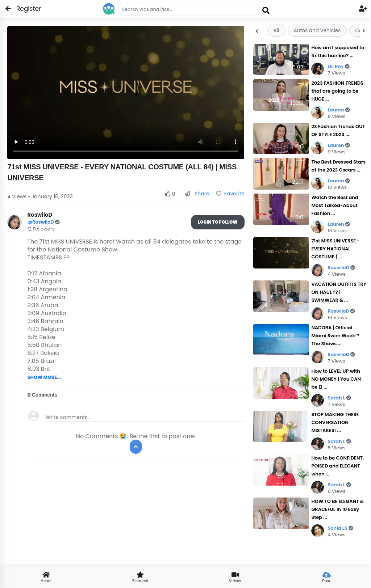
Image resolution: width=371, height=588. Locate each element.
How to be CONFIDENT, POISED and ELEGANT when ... (337, 466)
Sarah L (339, 398)
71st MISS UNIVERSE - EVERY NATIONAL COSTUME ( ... (335, 249)
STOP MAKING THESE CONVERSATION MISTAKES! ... (335, 422)
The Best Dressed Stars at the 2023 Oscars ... (338, 166)
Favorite (230, 194)
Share (197, 194)
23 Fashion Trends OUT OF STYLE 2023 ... (338, 130)
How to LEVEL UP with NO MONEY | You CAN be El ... (336, 379)
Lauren (339, 110)
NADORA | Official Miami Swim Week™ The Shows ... (335, 336)
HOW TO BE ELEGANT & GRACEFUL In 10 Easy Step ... (337, 509)
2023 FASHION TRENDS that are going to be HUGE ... (337, 91)
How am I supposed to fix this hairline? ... (338, 52)
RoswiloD (341, 268)
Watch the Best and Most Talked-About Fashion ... (335, 205)
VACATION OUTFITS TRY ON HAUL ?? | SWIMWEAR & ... (339, 292)
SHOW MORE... (44, 377)
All (276, 31)
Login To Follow (218, 222)
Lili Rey (338, 66)
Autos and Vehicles (317, 31)
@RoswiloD (41, 222)
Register (24, 9)
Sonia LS (340, 528)
